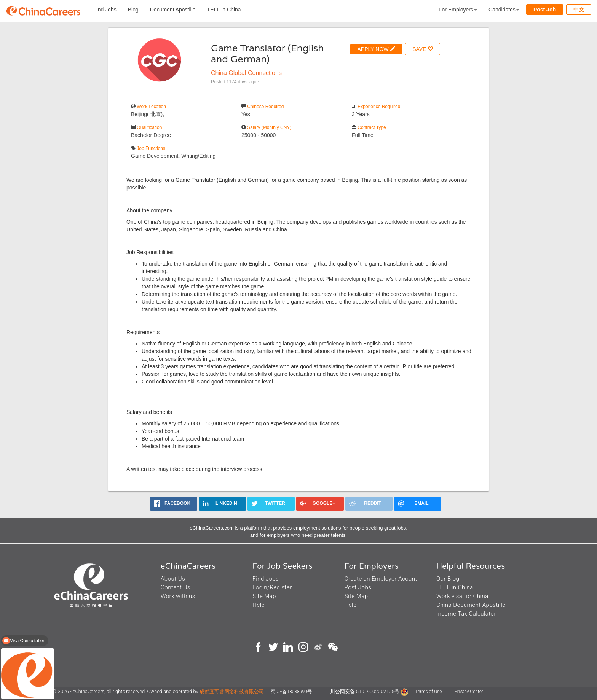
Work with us (178, 596)
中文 (579, 10)
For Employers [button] (458, 10)
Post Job (545, 10)
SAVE (423, 49)
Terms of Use (429, 692)
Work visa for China (462, 596)
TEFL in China (224, 10)
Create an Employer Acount (381, 579)
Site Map (264, 596)
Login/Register (272, 587)
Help (259, 605)
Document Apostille (173, 10)
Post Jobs (358, 587)
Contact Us (176, 587)
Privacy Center (469, 692)
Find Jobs (105, 10)
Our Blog (448, 579)
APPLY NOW (377, 49)
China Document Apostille (471, 605)
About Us (173, 579)
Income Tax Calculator (466, 614)
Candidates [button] (504, 10)
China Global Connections (246, 73)
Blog (133, 10)
